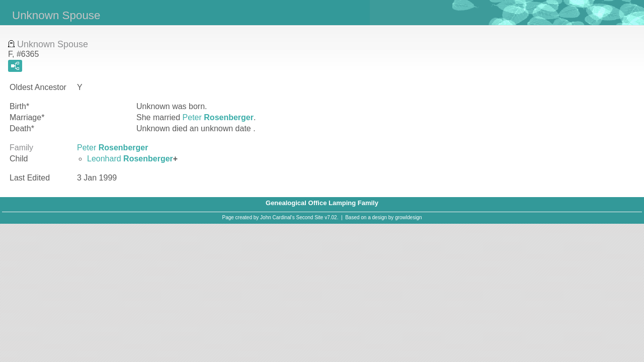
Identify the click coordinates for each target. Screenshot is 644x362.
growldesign (408, 217)
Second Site (310, 217)
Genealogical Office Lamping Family (322, 203)
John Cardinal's (277, 217)
